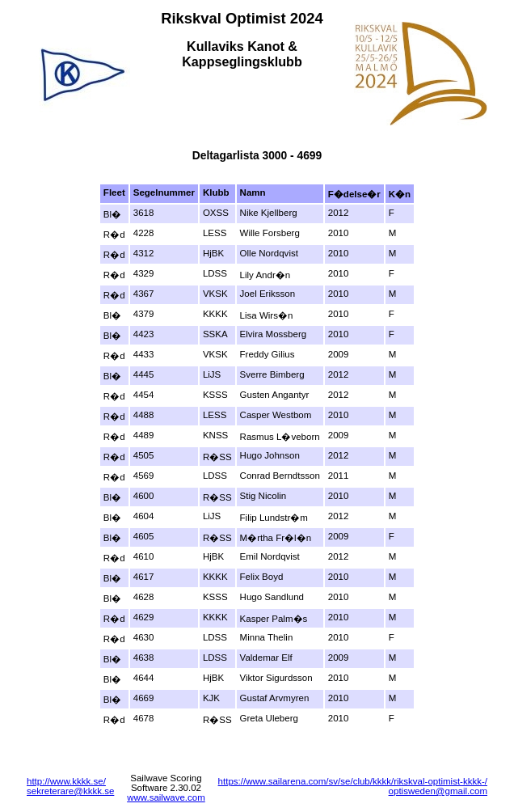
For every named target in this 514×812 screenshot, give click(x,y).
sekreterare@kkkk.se (70, 791)
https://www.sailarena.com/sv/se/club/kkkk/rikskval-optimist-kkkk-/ (353, 781)
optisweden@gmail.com (438, 791)
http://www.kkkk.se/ (66, 781)
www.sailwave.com (166, 797)
